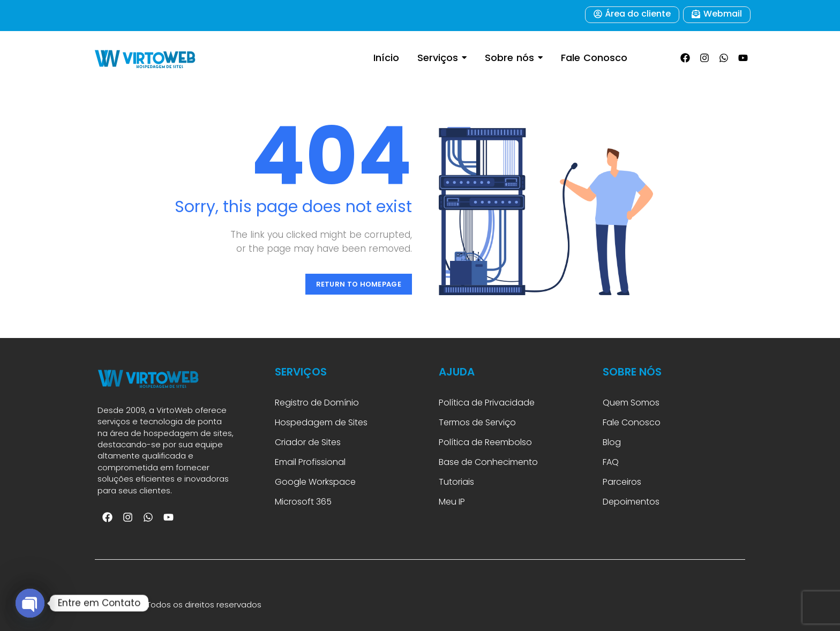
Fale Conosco (632, 422)
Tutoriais (459, 482)
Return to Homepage (359, 284)
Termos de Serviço (477, 422)
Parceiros (622, 482)
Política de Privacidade (487, 403)
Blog (612, 442)
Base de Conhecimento (488, 462)
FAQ (612, 462)
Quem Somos (631, 403)
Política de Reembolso (485, 442)
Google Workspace (315, 482)
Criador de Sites (308, 442)
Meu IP (452, 502)
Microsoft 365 (304, 502)
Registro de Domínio (317, 403)
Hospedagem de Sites (321, 422)
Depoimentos (631, 502)
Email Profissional (310, 462)
